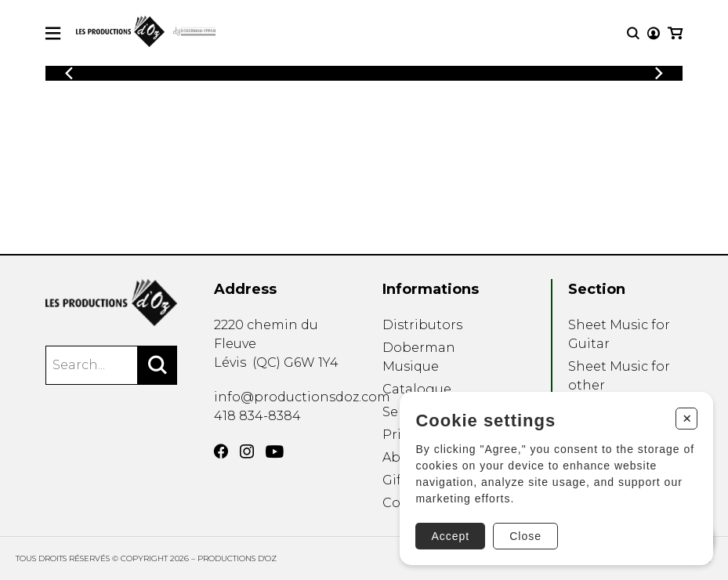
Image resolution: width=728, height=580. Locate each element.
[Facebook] (221, 451)
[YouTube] (275, 452)
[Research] (633, 33)
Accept (450, 536)
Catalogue (417, 389)
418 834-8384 (257, 416)
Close (525, 536)
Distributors (422, 325)
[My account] (654, 33)
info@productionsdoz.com (302, 397)
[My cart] (675, 33)
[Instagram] (247, 451)
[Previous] (69, 73)
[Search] (158, 365)
